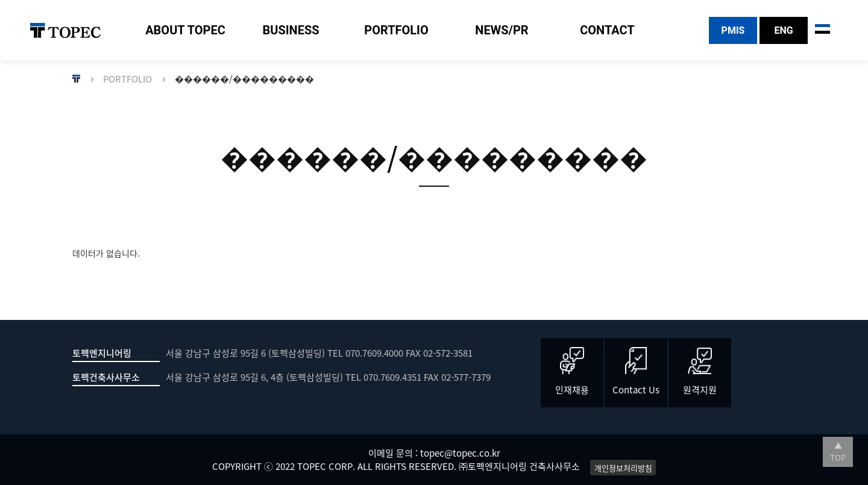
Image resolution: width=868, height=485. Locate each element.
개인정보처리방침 (623, 467)
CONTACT (607, 30)
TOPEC (65, 30)
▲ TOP (838, 452)
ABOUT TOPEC (185, 30)
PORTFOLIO (396, 30)
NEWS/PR (502, 30)
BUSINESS (291, 30)
